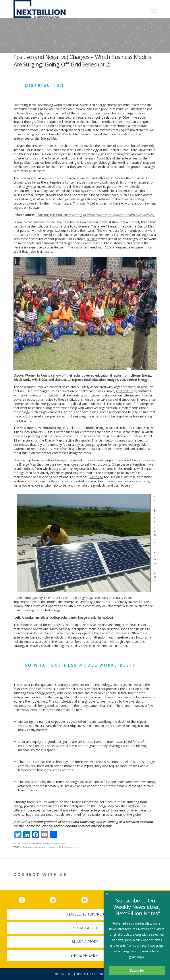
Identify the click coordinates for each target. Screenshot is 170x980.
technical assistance (67, 847)
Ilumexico (96, 477)
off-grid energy (30, 847)
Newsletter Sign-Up (85, 914)
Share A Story (85, 942)
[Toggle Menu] (153, 11)
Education (36, 844)
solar (52, 847)
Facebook (25, 899)
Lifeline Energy (126, 391)
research (44, 847)
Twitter (56, 899)
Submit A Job (85, 928)
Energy (47, 844)
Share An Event (85, 955)
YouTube (88, 899)
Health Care (58, 844)
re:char (92, 239)
